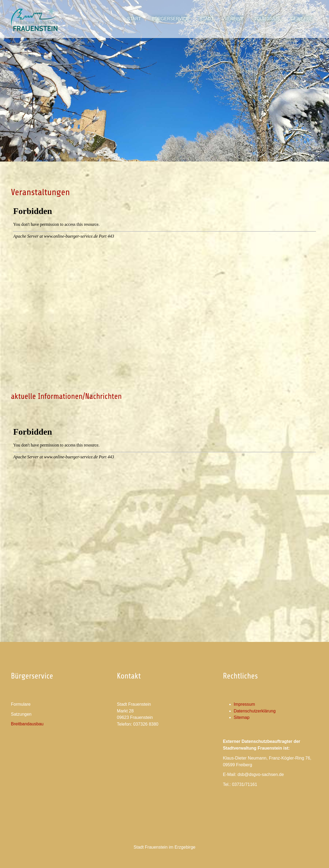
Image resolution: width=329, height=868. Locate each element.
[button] (207, 19)
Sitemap (242, 717)
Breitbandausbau (27, 724)
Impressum (244, 704)
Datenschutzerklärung (255, 711)
